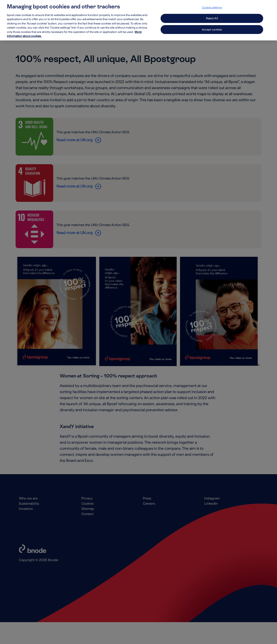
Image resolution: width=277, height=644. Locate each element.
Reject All (212, 16)
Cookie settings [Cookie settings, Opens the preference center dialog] (212, 5)
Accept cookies (212, 27)
